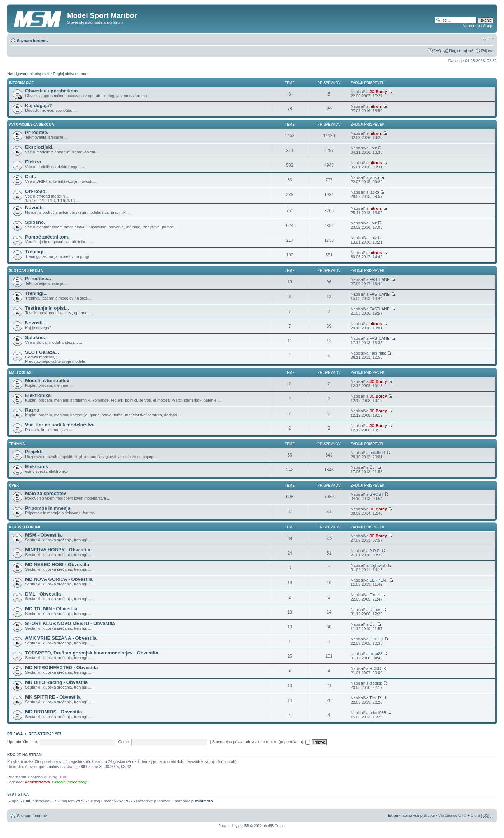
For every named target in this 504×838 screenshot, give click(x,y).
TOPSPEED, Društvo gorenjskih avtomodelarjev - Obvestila (92, 653)
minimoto (204, 801)
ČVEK (14, 485)
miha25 (376, 654)
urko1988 (378, 713)
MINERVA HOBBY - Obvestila (58, 550)
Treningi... (36, 293)
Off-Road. (36, 191)
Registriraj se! (461, 51)
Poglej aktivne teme (70, 74)
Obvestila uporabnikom (52, 91)
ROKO (375, 668)
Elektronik (37, 466)
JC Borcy (378, 92)
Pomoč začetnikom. (47, 237)
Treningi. (35, 252)
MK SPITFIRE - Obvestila (53, 697)
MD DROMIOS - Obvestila (53, 712)
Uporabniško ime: (23, 742)
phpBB (244, 826)
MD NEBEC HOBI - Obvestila (57, 564)
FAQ (437, 51)
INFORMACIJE (21, 83)
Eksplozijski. (39, 147)
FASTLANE (379, 279)
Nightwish (378, 565)
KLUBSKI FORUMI (25, 527)
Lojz (373, 148)
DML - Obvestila (43, 594)
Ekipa (393, 815)
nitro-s (375, 106)
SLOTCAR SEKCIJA (26, 271)
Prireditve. (37, 132)
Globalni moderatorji (70, 782)
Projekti (34, 452)
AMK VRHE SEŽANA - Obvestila (61, 638)
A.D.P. (375, 551)
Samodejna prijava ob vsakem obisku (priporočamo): (261, 742)
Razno (32, 410)
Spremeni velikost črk (488, 39)
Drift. (31, 177)
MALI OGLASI (21, 373)
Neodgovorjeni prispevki (28, 74)
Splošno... (36, 337)
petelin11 (377, 453)
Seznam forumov (33, 41)
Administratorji (37, 782)
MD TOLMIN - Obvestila (51, 609)
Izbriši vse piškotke (419, 815)
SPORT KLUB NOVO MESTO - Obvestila (70, 623)
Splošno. (35, 222)
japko (374, 177)
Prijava (487, 51)
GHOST (376, 494)
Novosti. (34, 207)
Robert (375, 610)
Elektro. (34, 162)
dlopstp (376, 683)
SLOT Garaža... (42, 352)
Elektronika (38, 395)
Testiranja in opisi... (47, 308)
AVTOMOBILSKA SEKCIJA (32, 124)
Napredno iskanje (478, 26)
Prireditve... (38, 279)
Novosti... (36, 323)
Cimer (375, 595)
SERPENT (379, 580)
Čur (373, 467)
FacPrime (378, 353)
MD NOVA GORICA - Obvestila (59, 579)
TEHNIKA (17, 444)
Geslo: (124, 742)
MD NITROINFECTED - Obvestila (61, 668)
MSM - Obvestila (43, 535)
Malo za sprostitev (46, 493)
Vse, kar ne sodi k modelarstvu (60, 425)
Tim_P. (375, 698)
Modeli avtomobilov (47, 381)
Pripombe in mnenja (48, 508)
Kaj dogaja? (39, 105)
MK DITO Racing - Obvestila (56, 682)
